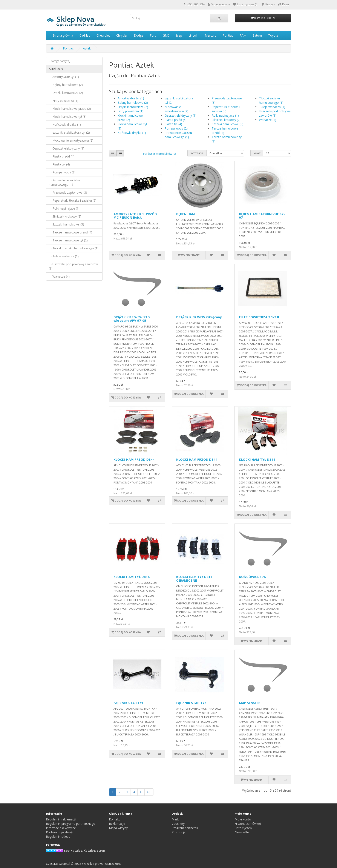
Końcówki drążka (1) (132, 133)
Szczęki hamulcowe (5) (227, 124)
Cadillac (85, 35)
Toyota (273, 35)
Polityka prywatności (60, 832)
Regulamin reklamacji (61, 819)
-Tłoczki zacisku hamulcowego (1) (74, 248)
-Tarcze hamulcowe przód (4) (70, 232)
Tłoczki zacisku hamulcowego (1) (271, 100)
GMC (166, 35)
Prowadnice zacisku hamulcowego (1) (178, 135)
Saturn (257, 35)
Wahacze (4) (268, 120)
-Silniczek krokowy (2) (65, 216)
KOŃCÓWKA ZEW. (253, 577)
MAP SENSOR (249, 703)
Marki (176, 819)
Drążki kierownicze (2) (133, 107)
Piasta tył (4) (173, 124)
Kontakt (114, 819)
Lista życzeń (243, 828)
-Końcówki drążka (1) (65, 124)
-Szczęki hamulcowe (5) (66, 224)
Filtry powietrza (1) (130, 111)
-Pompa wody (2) (62, 172)
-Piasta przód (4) (62, 156)
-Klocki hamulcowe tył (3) (68, 117)
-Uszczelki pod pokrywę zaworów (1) (73, 266)
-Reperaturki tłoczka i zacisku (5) (73, 200)
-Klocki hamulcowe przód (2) (70, 109)
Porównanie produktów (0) (159, 154)
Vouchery (178, 824)
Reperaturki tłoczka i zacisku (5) (226, 109)
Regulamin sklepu (58, 836)
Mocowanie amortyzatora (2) (176, 109)
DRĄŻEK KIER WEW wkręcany (199, 317)
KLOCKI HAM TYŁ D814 (257, 459)
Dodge (139, 35)
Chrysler (122, 35)
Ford (153, 35)
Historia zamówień (248, 824)
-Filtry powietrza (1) (64, 101)
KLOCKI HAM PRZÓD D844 (134, 459)
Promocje (179, 832)
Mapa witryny (118, 828)
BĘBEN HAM (186, 214)
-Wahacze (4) (59, 276)
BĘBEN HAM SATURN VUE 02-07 (262, 216)
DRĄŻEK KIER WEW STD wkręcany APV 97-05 (132, 319)
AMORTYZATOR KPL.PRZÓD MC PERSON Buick (135, 216)
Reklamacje (117, 824)
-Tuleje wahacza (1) (64, 256)
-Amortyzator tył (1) (64, 77)
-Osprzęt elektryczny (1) (67, 148)
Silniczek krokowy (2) (226, 120)
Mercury (211, 35)
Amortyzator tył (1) (131, 98)
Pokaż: (257, 153)
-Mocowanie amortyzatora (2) (71, 140)
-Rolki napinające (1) (64, 208)
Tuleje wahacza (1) (272, 107)
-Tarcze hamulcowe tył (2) (68, 240)
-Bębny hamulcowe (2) (66, 85)
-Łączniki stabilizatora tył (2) (69, 132)
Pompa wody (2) (176, 128)
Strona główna (63, 35)
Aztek (87, 48)
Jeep (179, 35)
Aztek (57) (56, 69)
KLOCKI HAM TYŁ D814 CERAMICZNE (194, 578)
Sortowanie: (197, 153)
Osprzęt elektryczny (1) (181, 115)
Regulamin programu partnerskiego (71, 824)
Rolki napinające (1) (225, 115)
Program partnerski (185, 828)
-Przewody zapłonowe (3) (68, 192)
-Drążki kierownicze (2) (66, 93)
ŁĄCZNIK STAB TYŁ (129, 703)
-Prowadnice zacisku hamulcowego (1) (64, 182)
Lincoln (193, 35)
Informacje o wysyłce (61, 828)
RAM (243, 35)
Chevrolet (103, 35)
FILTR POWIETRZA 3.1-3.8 (259, 317)
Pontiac (228, 35)
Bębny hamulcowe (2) (133, 103)
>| (149, 792)
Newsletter (242, 832)
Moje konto (243, 819)
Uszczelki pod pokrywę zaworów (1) (275, 113)
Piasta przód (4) (176, 120)
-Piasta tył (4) (59, 164)
